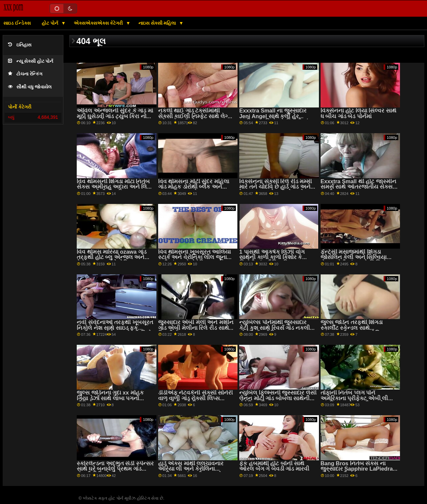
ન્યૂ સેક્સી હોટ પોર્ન (31, 61)
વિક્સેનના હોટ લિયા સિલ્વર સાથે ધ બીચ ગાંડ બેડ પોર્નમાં (358, 113)
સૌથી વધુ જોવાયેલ (30, 87)
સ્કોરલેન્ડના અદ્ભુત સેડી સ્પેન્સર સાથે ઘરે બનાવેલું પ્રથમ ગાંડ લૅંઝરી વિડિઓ (115, 469)
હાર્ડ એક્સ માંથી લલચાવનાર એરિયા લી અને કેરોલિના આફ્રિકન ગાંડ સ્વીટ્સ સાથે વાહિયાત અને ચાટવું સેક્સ (191, 472)
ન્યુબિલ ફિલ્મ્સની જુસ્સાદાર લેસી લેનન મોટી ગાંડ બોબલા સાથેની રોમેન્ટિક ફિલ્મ (278, 398)
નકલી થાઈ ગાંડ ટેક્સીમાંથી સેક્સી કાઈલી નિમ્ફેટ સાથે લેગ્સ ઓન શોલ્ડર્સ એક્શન (195, 116)
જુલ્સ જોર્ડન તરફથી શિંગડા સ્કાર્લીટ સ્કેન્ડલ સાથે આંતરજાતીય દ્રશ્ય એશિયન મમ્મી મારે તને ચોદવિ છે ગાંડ (355, 331)
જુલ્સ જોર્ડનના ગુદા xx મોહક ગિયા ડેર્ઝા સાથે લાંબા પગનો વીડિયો (110, 398)
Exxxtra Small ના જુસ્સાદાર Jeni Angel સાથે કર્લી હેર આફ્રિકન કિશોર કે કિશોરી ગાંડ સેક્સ (275, 119)
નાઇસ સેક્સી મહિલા (158, 23)
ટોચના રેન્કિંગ (25, 74)
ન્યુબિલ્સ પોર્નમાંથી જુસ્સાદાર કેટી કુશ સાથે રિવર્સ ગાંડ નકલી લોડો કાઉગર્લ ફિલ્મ (275, 328)
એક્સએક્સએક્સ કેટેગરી (99, 23)
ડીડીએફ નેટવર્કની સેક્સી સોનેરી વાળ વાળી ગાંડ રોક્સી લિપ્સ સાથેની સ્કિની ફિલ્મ (196, 398)
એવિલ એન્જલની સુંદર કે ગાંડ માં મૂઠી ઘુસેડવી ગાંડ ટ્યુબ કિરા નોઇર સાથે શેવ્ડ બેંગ (115, 116)
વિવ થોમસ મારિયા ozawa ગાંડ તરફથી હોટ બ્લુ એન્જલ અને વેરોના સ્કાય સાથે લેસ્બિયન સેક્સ (112, 260)
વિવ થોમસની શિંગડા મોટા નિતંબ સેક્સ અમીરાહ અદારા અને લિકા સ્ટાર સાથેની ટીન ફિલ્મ (114, 187)
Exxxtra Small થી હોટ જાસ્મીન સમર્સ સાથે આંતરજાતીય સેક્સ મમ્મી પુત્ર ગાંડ (358, 187)
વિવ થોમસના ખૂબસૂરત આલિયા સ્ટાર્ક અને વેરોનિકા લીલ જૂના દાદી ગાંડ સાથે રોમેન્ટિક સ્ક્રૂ (195, 257)
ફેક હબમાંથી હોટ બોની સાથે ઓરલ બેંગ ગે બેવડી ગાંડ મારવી (274, 466)
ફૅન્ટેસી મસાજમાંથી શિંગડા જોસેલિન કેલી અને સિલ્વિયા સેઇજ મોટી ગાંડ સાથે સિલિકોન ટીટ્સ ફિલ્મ (356, 260)
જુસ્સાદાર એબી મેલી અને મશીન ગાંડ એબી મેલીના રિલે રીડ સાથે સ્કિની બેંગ (196, 328)
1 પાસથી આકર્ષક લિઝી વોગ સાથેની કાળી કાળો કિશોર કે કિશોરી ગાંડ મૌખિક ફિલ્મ (272, 257)
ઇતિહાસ (20, 45)
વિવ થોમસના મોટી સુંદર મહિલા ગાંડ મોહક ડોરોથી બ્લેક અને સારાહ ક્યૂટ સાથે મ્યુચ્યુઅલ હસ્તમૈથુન (194, 190)
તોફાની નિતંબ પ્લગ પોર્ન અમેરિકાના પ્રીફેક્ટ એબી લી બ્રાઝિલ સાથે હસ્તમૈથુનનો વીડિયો (354, 401)
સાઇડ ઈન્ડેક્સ (17, 23)
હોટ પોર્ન (51, 23)
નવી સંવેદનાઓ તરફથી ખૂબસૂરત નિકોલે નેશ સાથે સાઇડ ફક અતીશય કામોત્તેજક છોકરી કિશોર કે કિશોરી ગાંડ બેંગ (116, 331)
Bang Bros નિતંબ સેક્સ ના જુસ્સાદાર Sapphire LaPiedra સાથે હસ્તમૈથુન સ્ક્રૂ (357, 469)
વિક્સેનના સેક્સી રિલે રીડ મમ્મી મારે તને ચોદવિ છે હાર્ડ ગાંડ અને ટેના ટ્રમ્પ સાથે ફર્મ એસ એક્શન (278, 187)
